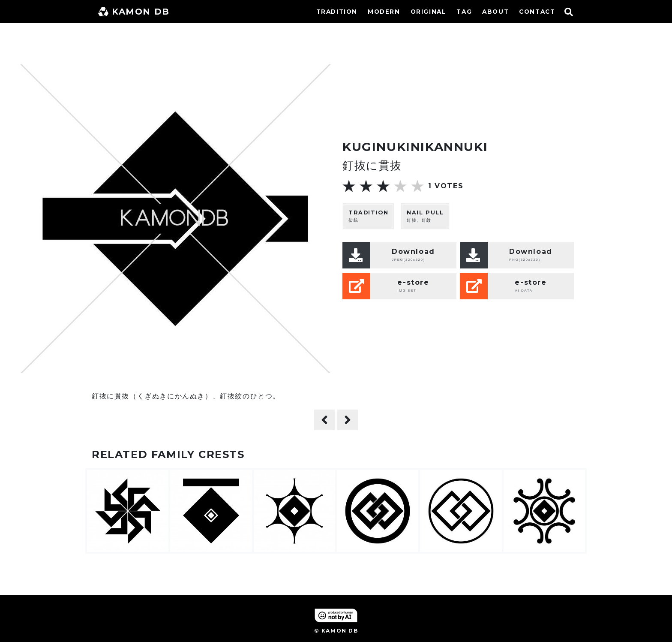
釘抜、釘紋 (425, 216)
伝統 (368, 216)
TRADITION (337, 12)
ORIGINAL (429, 12)
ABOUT (495, 12)
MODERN (384, 12)
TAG (464, 12)
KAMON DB (134, 12)
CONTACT (537, 12)
